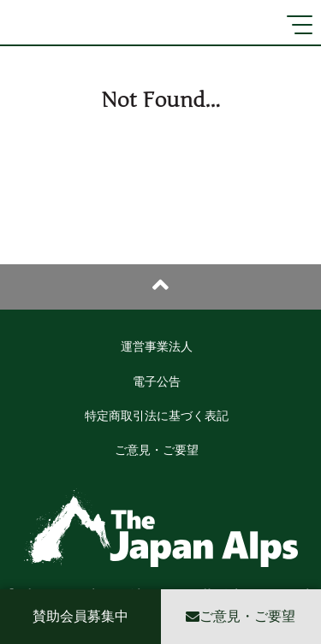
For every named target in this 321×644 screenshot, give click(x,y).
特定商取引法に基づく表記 (157, 416)
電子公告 (157, 382)
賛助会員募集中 (80, 617)
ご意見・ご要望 (157, 450)
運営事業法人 (157, 347)
